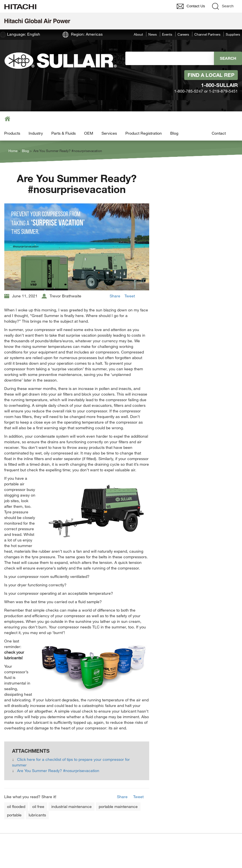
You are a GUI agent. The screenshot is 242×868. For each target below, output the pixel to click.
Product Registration (144, 133)
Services (109, 133)
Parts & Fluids (64, 133)
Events (167, 34)
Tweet (130, 296)
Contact (219, 133)
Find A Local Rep (211, 75)
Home (13, 151)
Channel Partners (207, 34)
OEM (89, 133)
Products (12, 133)
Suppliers (233, 34)
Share (115, 296)
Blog (174, 133)
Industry (36, 133)
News (153, 34)
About (138, 34)
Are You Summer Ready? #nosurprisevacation (58, 771)
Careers (183, 34)
